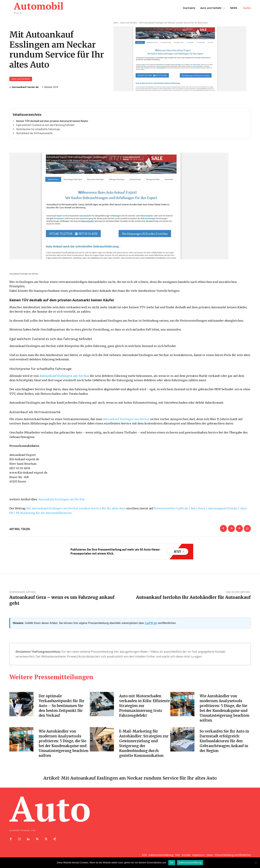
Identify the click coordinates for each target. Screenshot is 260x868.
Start (116, 23)
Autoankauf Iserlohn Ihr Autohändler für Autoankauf (193, 597)
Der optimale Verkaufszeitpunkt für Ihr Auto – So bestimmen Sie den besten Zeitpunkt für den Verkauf (62, 706)
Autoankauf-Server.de (25, 87)
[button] (247, 8)
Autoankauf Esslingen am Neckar (126, 419)
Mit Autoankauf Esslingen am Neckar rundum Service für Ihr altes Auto (76, 508)
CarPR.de (151, 623)
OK (172, 863)
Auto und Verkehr (21, 79)
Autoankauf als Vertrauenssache (34, 133)
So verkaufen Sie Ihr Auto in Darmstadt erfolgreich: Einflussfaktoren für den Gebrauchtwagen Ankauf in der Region (224, 741)
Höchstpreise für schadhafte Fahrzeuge (38, 129)
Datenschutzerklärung (190, 863)
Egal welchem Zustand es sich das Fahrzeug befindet (45, 125)
